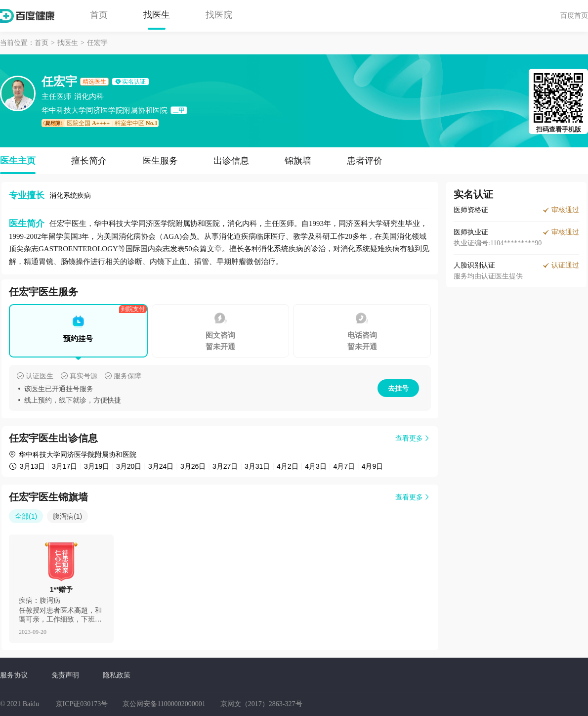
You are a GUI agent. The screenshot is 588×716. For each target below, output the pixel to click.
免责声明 (65, 675)
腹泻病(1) (67, 516)
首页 (99, 15)
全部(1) (26, 516)
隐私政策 (117, 675)
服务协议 (14, 675)
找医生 (157, 15)
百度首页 (574, 15)
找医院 (219, 15)
